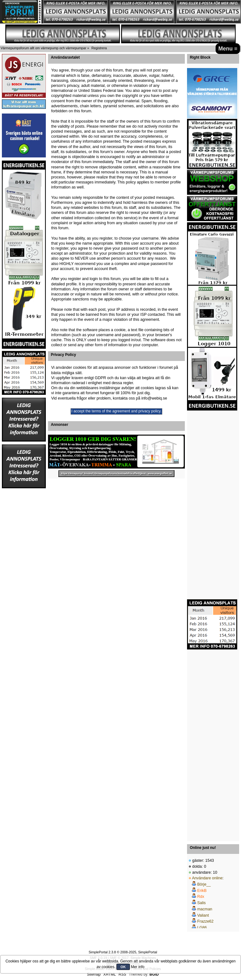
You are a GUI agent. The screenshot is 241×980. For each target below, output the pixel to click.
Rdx (201, 897)
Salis (201, 903)
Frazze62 (205, 921)
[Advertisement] (24, 583)
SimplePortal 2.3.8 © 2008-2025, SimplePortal (123, 952)
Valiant (203, 915)
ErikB (202, 891)
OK (123, 967)
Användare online (207, 878)
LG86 (202, 928)
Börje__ (204, 884)
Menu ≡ (228, 49)
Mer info (138, 967)
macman (205, 909)
